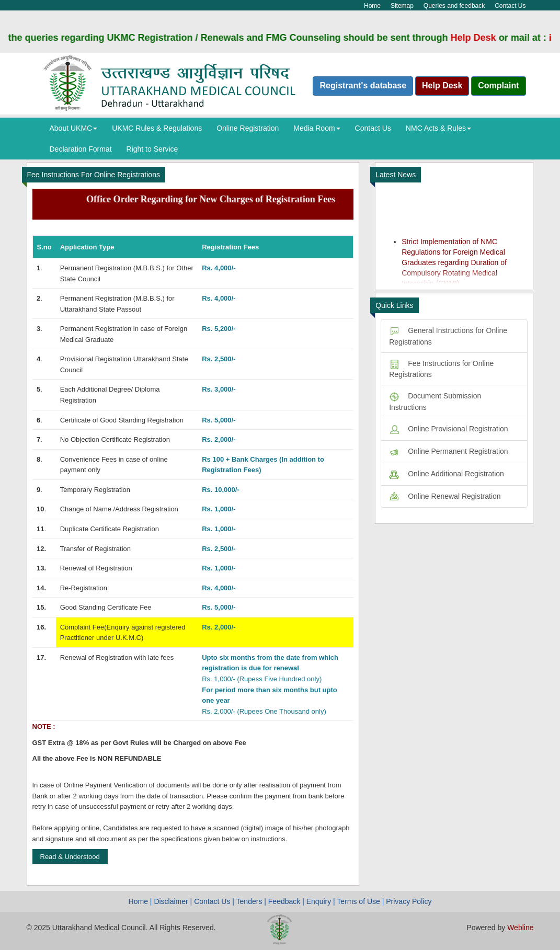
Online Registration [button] (248, 128)
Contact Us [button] (373, 128)
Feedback (284, 901)
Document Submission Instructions (435, 402)
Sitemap (402, 6)
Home (372, 6)
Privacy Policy (409, 901)
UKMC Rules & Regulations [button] (157, 128)
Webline (520, 928)
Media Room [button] (317, 128)
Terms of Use (358, 901)
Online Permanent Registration (448, 451)
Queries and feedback (454, 6)
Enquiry (319, 901)
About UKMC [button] (74, 128)
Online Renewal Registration (445, 496)
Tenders (249, 901)
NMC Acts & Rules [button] (438, 128)
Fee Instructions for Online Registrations (441, 369)
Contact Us (510, 6)
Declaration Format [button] (81, 149)
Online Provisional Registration (448, 429)
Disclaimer (171, 901)
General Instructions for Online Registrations (448, 336)
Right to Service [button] (152, 149)
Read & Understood (70, 857)
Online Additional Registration (447, 474)
